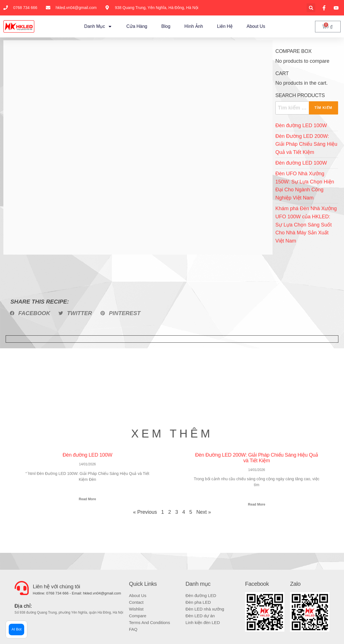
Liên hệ (225, 26)
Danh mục (98, 26)
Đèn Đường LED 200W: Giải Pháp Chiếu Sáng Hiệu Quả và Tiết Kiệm (306, 144)
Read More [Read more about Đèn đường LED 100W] (87, 499)
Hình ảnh (194, 26)
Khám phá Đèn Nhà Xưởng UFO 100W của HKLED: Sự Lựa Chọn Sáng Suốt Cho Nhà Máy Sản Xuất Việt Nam (306, 225)
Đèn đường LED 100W (301, 125)
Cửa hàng (137, 26)
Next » (204, 512)
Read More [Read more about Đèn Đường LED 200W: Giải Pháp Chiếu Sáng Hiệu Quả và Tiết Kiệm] (257, 504)
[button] (311, 8)
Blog (166, 26)
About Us (256, 26)
